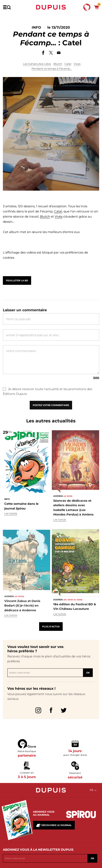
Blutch (58, 64)
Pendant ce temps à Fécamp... (52, 69)
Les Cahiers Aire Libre (37, 64)
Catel (68, 64)
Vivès (59, 225)
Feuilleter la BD (17, 287)
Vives (77, 64)
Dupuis (51, 7)
